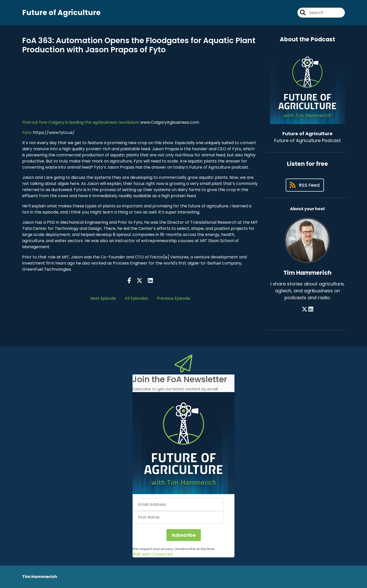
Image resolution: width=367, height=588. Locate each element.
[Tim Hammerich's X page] (305, 309)
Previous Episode (173, 298)
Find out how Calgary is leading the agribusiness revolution (80, 122)
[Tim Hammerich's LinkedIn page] (311, 309)
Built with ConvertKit (153, 554)
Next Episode (103, 298)
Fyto (27, 133)
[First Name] (178, 517)
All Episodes (136, 298)
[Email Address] (178, 505)
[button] (183, 443)
